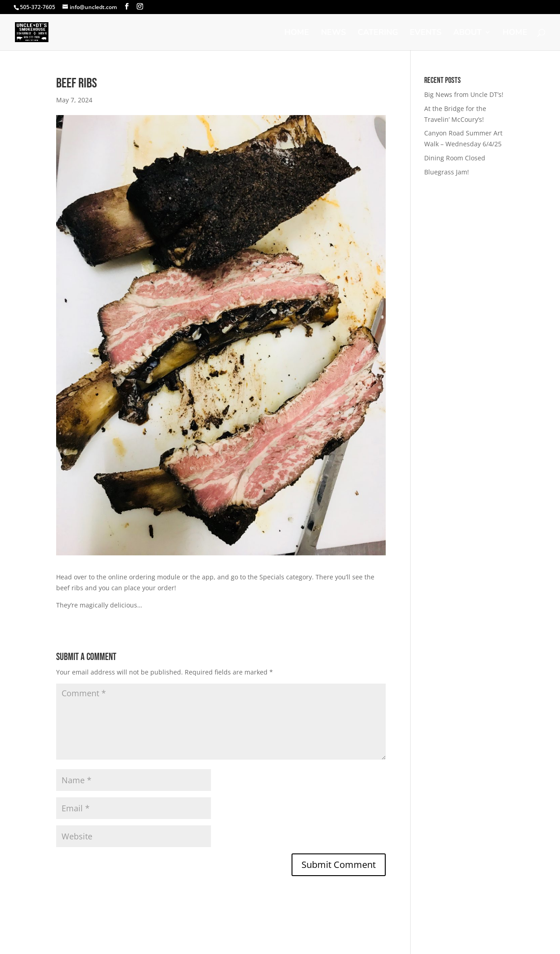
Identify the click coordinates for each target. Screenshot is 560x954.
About (467, 33)
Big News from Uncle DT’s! (464, 94)
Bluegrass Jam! (447, 172)
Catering (378, 33)
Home (297, 33)
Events (426, 33)
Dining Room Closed (455, 158)
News (333, 33)
